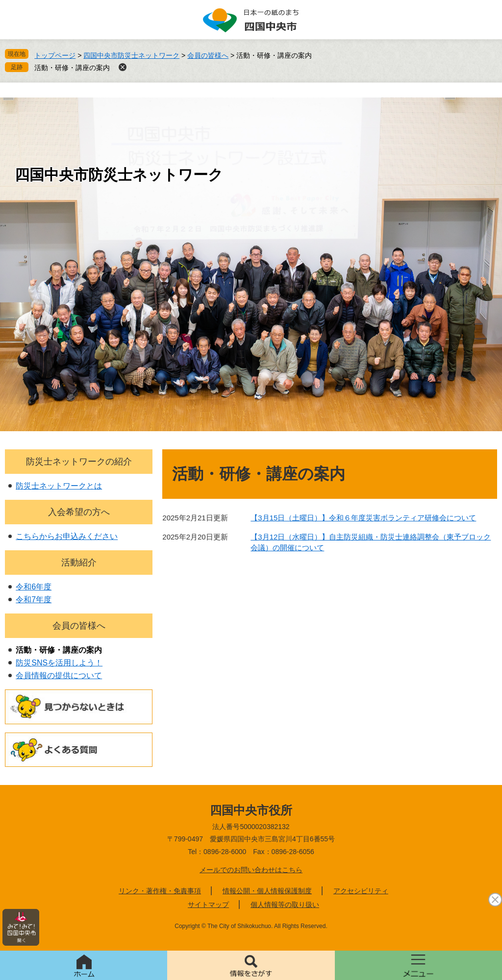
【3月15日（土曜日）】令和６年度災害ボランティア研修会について (363, 518)
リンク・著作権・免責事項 (160, 891)
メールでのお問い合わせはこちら (251, 870)
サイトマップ (208, 905)
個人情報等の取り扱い (285, 905)
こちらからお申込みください (67, 536)
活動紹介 (79, 563)
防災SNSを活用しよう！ (59, 663)
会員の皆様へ (208, 55)
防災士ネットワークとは (59, 486)
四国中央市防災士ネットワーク (131, 55)
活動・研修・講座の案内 (72, 68)
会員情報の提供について (59, 675)
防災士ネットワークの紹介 (79, 462)
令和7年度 (34, 600)
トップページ (55, 55)
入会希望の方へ (79, 512)
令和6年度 (34, 587)
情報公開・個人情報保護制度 (267, 891)
